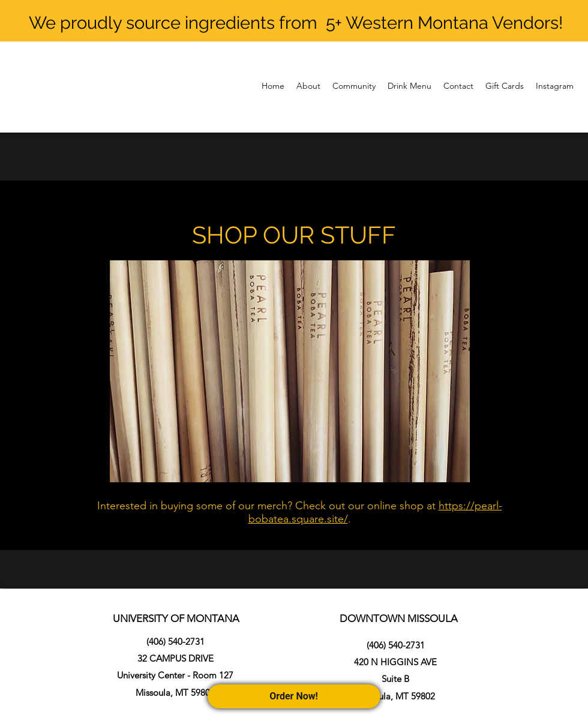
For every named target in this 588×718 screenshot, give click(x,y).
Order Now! (294, 696)
